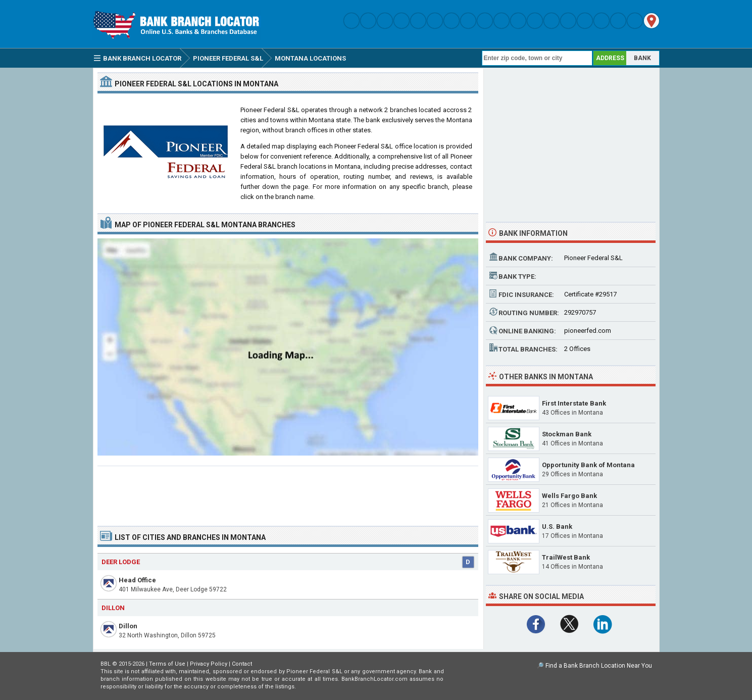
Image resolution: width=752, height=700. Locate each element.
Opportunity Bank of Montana (588, 465)
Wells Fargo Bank (569, 496)
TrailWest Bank (566, 557)
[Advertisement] (288, 492)
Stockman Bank (567, 434)
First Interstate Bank (574, 403)
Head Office (137, 580)
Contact (242, 664)
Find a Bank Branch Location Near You (599, 666)
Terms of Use (167, 664)
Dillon (128, 626)
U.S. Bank (557, 527)
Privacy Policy (209, 664)
